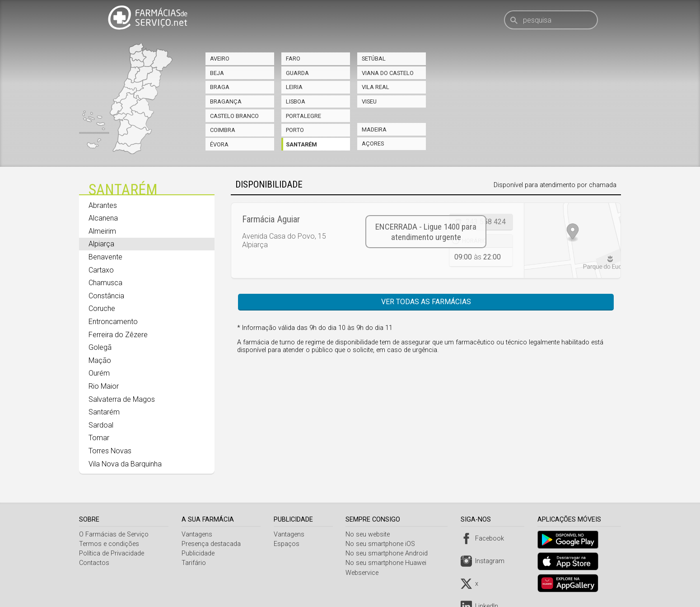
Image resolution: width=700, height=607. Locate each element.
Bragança (226, 101)
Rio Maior (104, 386)
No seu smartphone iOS (383, 544)
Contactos (94, 563)
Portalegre (303, 116)
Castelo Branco (234, 116)
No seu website (370, 534)
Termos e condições (109, 544)
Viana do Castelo (388, 73)
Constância (106, 296)
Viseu (369, 101)
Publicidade (199, 553)
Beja (217, 73)
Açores (373, 144)
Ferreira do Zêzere (118, 335)
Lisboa (296, 101)
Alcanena (103, 218)
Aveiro (220, 59)
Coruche (102, 308)
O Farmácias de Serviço (114, 534)
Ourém (99, 373)
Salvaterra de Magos (122, 399)
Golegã (100, 347)
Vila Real (376, 87)
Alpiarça (101, 244)
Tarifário (195, 563)
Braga (220, 87)
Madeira (374, 129)
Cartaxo (101, 270)
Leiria (294, 87)
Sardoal (101, 425)
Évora (219, 144)
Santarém (301, 144)
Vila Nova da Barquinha (125, 464)
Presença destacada (212, 544)
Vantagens (198, 534)
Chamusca (105, 283)
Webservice (365, 573)
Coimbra (223, 130)
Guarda (297, 73)
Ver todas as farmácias (426, 302)
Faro (293, 59)
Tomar (99, 438)
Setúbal (374, 59)
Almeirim (102, 231)
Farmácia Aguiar (271, 219)
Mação (100, 360)
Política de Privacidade (112, 553)
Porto (295, 130)
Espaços (288, 544)
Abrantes (103, 205)
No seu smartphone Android (389, 553)
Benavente (105, 257)
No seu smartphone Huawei (389, 563)
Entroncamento (113, 322)
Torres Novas (110, 451)
